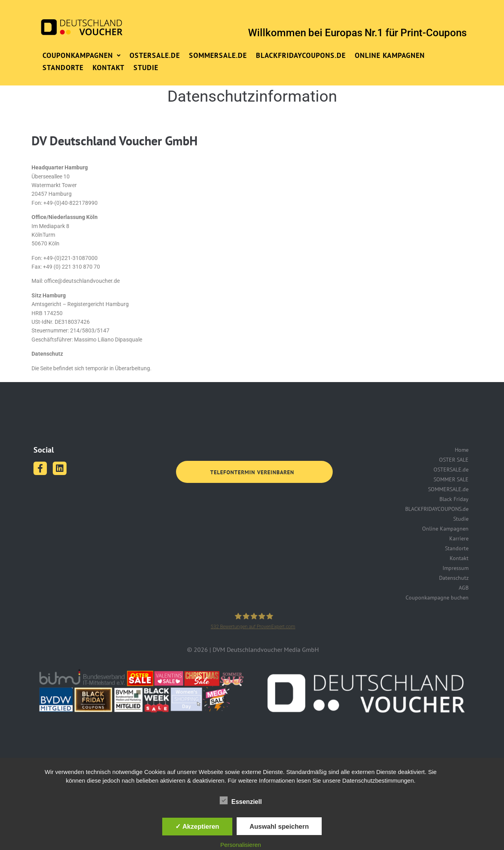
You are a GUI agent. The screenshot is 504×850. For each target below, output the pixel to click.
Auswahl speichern (279, 826)
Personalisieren (241, 845)
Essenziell (241, 800)
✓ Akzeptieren (197, 826)
